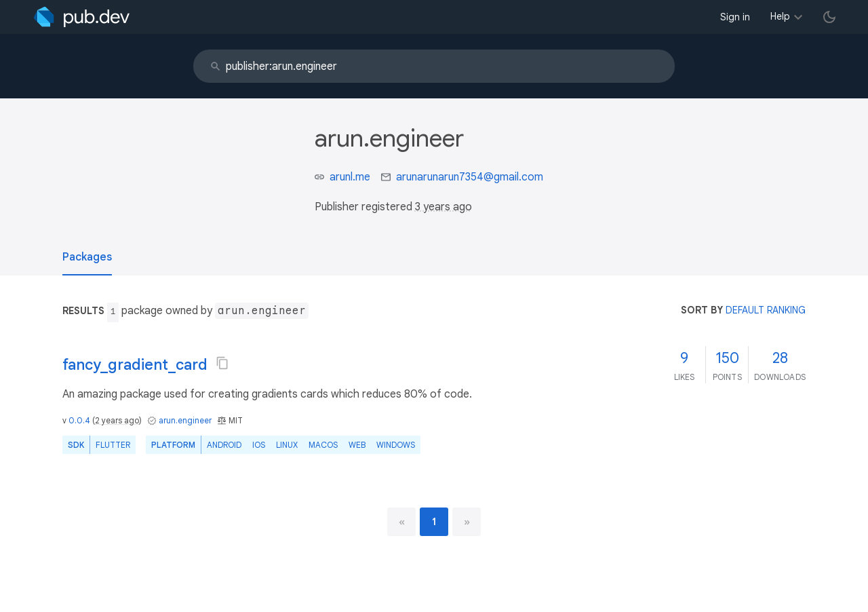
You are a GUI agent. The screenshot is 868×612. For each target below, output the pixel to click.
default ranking (766, 310)
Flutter (113, 445)
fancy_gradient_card (135, 365)
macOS (323, 445)
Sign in (735, 17)
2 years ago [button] (117, 420)
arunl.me (350, 177)
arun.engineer (185, 420)
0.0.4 (79, 420)
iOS (259, 445)
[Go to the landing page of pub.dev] (82, 17)
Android (224, 445)
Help (780, 16)
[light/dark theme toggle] (829, 17)
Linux (287, 445)
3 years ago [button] (443, 207)
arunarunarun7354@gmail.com (470, 177)
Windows (396, 445)
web (357, 445)
